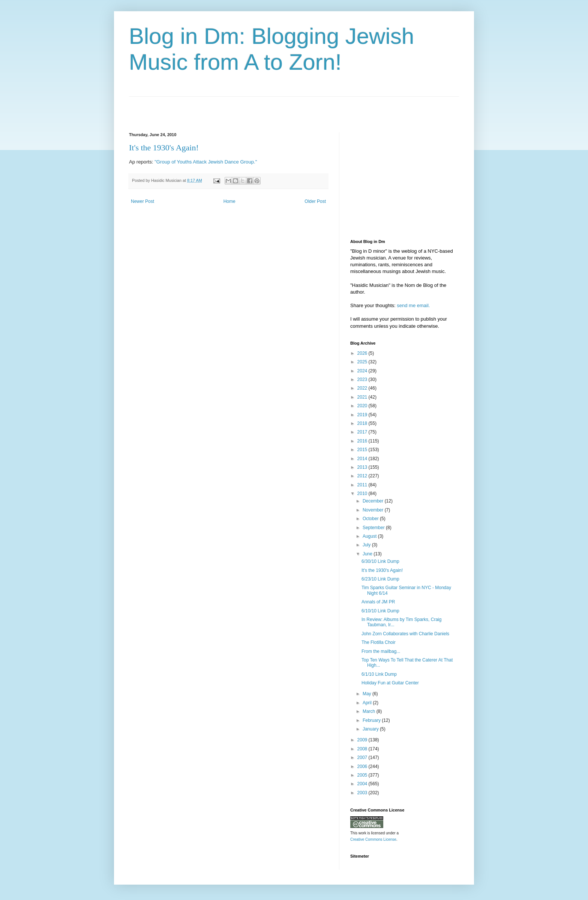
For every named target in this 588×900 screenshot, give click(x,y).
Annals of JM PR (378, 602)
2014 (363, 459)
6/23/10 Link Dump (380, 579)
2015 (363, 450)
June (368, 554)
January (371, 729)
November (374, 510)
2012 (363, 476)
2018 (363, 423)
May (367, 694)
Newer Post (142, 201)
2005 (363, 775)
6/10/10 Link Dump (380, 611)
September (374, 528)
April (368, 703)
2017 (363, 432)
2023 (363, 379)
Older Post (315, 201)
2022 (363, 388)
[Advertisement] (217, 108)
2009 (363, 740)
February (372, 720)
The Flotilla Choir (379, 642)
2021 (363, 397)
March (370, 711)
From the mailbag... (381, 651)
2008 (363, 749)
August (370, 536)
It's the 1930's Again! (164, 148)
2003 (363, 793)
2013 (363, 467)
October (371, 519)
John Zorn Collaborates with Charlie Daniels (405, 634)
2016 (363, 441)
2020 (363, 406)
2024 (363, 371)
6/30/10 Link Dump (380, 561)
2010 (363, 493)
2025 (363, 362)
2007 (363, 757)
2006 (363, 766)
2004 (363, 784)
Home (229, 201)
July (367, 545)
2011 (363, 485)
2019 (363, 415)
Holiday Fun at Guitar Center (390, 683)
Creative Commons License (373, 839)
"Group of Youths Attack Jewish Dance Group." (206, 162)
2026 (363, 353)
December (374, 501)
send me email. (413, 305)
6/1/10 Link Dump (379, 674)
